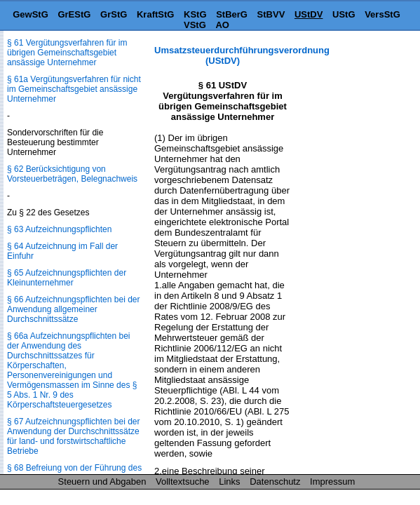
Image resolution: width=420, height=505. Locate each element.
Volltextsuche (183, 482)
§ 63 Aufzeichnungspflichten (59, 229)
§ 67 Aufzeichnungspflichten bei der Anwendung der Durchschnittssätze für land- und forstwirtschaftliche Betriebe (73, 436)
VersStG (382, 14)
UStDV (309, 14)
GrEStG (74, 14)
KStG (195, 14)
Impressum (332, 482)
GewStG (31, 14)
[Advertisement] (350, 89)
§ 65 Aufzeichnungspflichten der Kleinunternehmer (67, 278)
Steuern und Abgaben (102, 482)
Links (229, 482)
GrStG (114, 14)
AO (222, 25)
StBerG (232, 14)
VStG (195, 25)
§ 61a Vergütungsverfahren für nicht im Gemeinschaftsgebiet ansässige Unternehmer (74, 89)
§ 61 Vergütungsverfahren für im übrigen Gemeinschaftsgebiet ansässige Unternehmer (67, 53)
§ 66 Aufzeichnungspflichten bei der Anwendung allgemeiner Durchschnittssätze (73, 309)
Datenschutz (275, 482)
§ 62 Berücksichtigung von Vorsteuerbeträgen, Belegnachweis (72, 174)
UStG (344, 14)
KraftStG (155, 14)
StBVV (271, 14)
